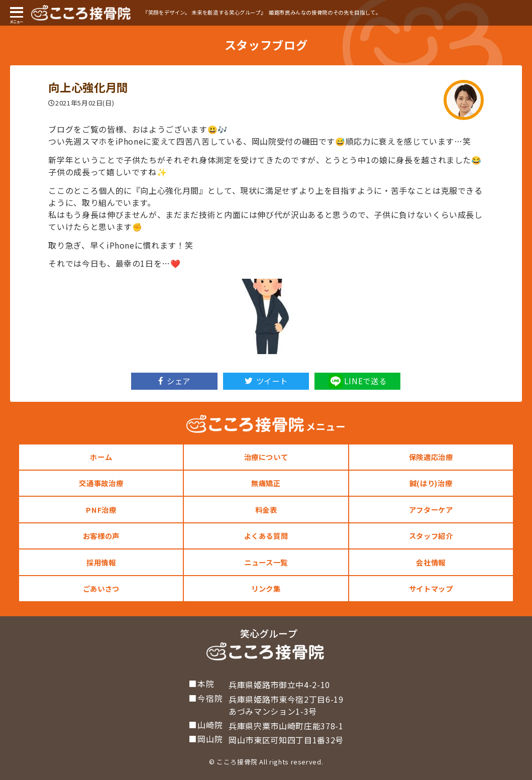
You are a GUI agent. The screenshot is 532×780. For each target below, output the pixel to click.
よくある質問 (266, 536)
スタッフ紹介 (431, 536)
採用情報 (101, 562)
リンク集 (266, 588)
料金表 (266, 510)
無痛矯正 (266, 483)
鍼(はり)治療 (431, 483)
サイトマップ (431, 588)
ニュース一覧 (266, 562)
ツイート (266, 381)
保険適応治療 (431, 457)
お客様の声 (101, 536)
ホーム (101, 457)
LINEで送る (357, 381)
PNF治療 (101, 510)
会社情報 (431, 562)
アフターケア (431, 510)
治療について (266, 457)
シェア (175, 381)
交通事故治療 (101, 483)
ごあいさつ (101, 588)
